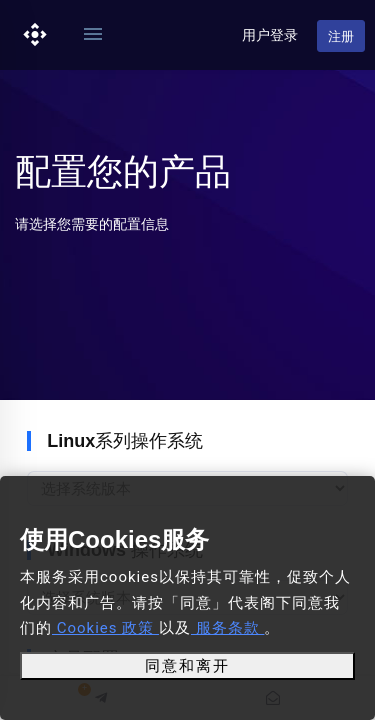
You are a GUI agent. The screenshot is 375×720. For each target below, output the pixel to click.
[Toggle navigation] (93, 35)
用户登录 (270, 35)
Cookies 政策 (105, 628)
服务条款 (227, 628)
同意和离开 (187, 666)
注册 (341, 36)
